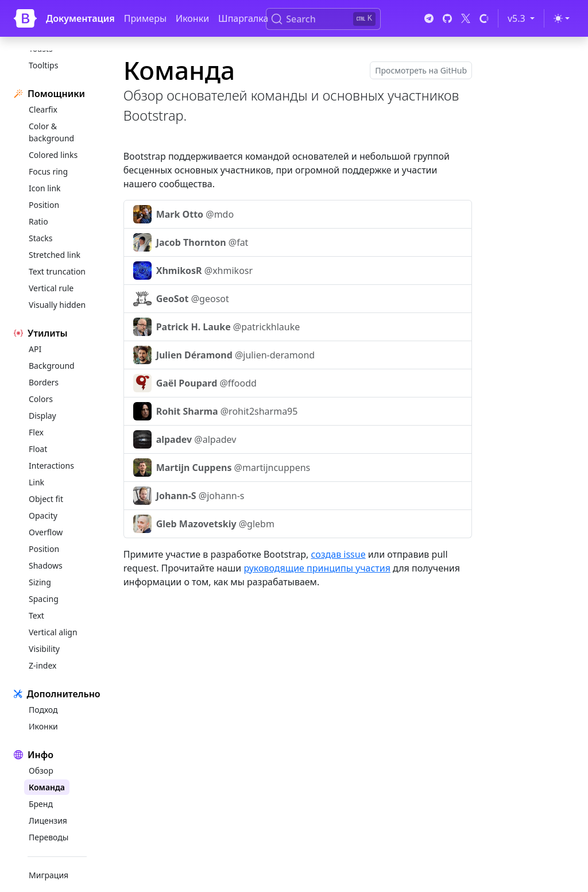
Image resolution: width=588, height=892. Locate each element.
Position (44, 205)
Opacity (43, 515)
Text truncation (57, 271)
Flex (36, 432)
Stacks (41, 238)
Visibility (44, 649)
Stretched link (55, 255)
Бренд (41, 804)
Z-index (42, 665)
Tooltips (43, 65)
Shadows (46, 565)
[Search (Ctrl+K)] (323, 19)
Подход (43, 710)
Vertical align (53, 632)
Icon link (45, 188)
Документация (80, 18)
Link (36, 482)
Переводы (49, 837)
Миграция (49, 875)
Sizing (40, 582)
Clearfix (43, 109)
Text (36, 615)
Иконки (192, 18)
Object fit (46, 499)
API (35, 349)
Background (52, 366)
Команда (47, 787)
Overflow (46, 532)
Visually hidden (57, 305)
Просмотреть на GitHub (421, 70)
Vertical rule (51, 288)
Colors (41, 399)
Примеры (145, 18)
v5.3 (523, 18)
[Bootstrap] (25, 18)
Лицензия (48, 820)
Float (38, 449)
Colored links (53, 155)
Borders (44, 382)
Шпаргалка (243, 18)
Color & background (51, 132)
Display (42, 416)
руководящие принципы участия (317, 568)
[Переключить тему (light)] (562, 18)
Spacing (44, 599)
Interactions (51, 466)
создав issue (339, 554)
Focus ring (48, 171)
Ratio (38, 221)
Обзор (41, 771)
